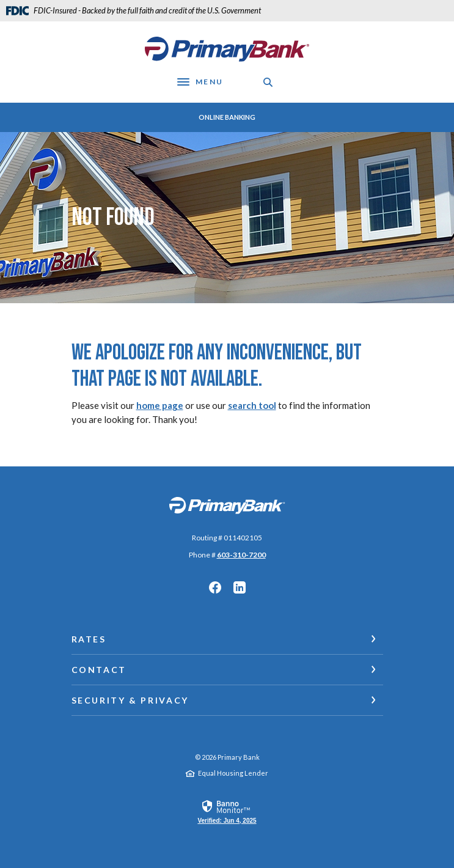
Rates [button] (89, 639)
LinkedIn (240, 587)
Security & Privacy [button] (130, 700)
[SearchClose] (268, 82)
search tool (252, 405)
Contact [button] (99, 670)
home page (160, 405)
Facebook (215, 587)
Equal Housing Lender (233, 773)
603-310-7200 (241, 555)
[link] (227, 811)
